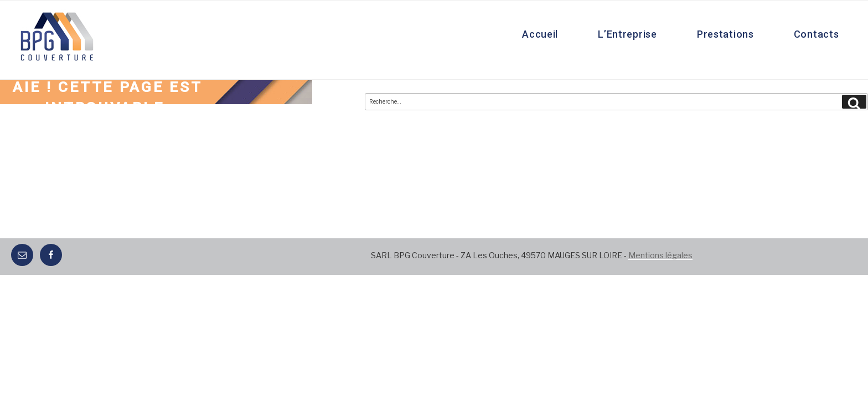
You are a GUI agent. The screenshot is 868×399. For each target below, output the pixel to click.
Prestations (725, 34)
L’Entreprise (627, 34)
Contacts (817, 34)
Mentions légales (660, 255)
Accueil (540, 34)
